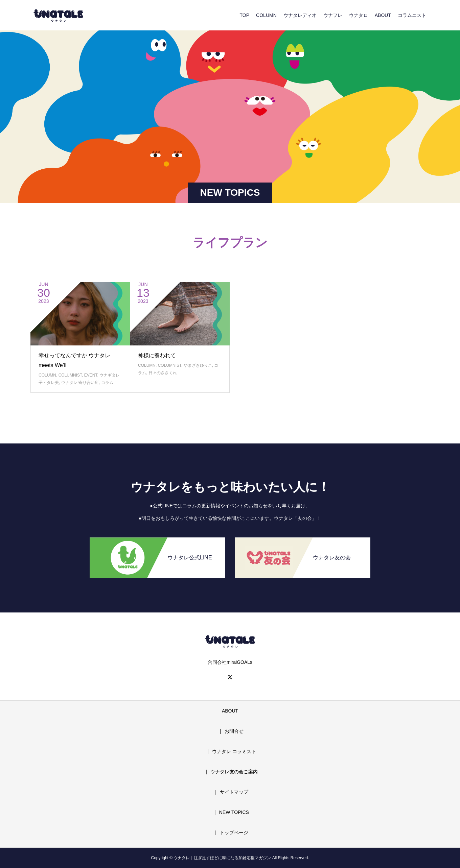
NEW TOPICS (234, 812)
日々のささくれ (163, 373)
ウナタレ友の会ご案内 (234, 772)
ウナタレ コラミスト (234, 751)
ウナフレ (333, 15)
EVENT (91, 375)
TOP (245, 15)
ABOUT (383, 15)
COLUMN (266, 15)
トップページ (234, 833)
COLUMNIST (70, 375)
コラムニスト (412, 15)
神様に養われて (157, 355)
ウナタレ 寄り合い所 (80, 383)
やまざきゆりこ (198, 365)
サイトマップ (234, 792)
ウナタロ (359, 15)
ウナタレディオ (300, 15)
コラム (107, 383)
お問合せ (234, 731)
